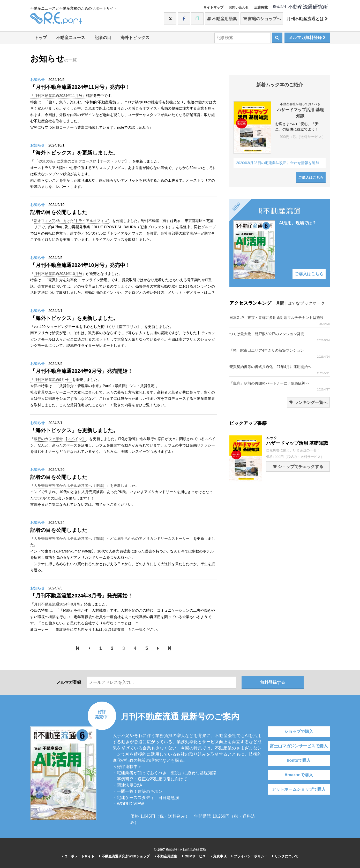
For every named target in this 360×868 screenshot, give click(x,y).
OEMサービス (194, 856)
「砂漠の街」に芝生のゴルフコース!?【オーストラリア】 (82, 161)
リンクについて (285, 856)
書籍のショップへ (262, 19)
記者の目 (103, 38)
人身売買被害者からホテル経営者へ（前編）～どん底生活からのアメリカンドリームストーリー (112, 539)
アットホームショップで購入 (299, 789)
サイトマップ (213, 7)
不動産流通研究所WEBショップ (125, 856)
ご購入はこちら (311, 178)
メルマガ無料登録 (307, 38)
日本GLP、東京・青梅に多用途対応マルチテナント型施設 (280, 321)
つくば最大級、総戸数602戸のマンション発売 (280, 337)
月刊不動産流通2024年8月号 (57, 604)
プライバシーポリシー (249, 856)
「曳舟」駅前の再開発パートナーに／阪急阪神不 (280, 386)
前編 (34, 504)
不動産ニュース (71, 38)
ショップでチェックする (298, 467)
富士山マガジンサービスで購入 (299, 746)
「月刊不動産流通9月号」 (51, 380)
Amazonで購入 (299, 775)
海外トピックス (135, 38)
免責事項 (219, 856)
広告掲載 (261, 7)
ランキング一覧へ (308, 402)
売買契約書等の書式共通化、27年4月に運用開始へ (280, 370)
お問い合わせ (239, 7)
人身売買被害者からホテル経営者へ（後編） (70, 486)
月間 (280, 303)
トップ (41, 38)
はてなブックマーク (306, 303)
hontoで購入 (299, 760)
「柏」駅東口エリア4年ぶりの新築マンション (280, 353)
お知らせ (37, 80)
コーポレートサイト (78, 856)
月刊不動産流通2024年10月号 (58, 274)
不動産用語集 (222, 19)
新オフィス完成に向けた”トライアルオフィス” (71, 221)
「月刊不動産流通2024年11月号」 (58, 96)
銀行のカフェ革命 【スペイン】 (60, 439)
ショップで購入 (299, 731)
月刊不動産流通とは (307, 19)
